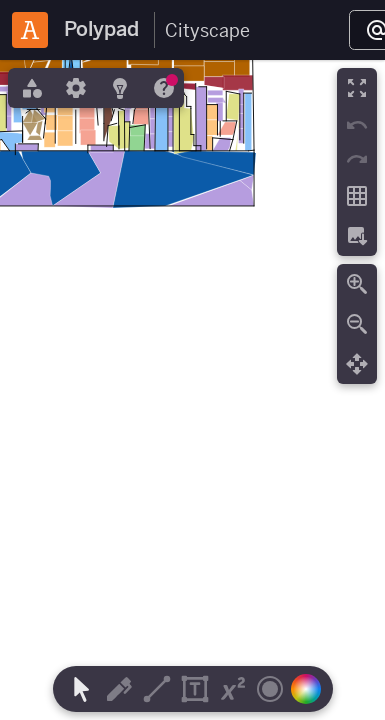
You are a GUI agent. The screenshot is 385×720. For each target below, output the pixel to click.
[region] (192, 390)
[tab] (30, 88)
